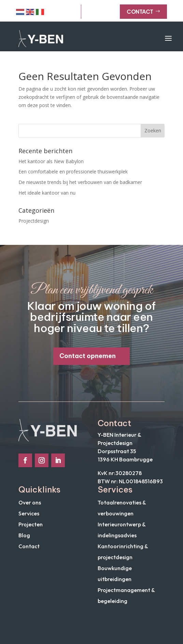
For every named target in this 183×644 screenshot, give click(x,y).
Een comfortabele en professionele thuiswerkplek (73, 172)
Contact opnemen (88, 356)
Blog (24, 535)
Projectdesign (34, 221)
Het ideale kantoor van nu (47, 193)
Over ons (30, 502)
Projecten (31, 524)
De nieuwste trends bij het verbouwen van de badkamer (80, 182)
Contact (143, 11)
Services (29, 513)
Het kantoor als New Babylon (51, 161)
